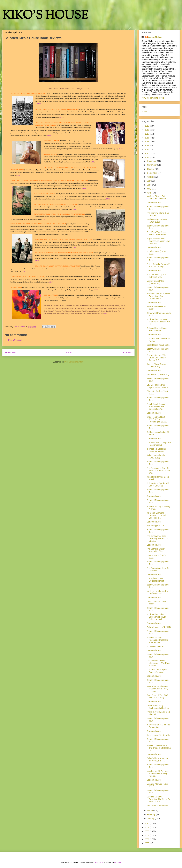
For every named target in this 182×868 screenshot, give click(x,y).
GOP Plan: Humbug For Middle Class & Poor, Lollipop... (157, 689)
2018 (147, 130)
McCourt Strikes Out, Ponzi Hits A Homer (157, 197)
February (151, 814)
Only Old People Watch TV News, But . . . (157, 759)
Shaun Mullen (155, 37)
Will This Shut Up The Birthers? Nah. (156, 276)
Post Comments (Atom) (74, 362)
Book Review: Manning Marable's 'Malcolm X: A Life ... (158, 322)
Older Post (127, 353)
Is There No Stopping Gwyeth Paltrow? (156, 450)
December (152, 161)
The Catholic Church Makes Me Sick (156, 550)
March (150, 811)
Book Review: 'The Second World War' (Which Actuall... (156, 617)
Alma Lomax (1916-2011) (158, 735)
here (106, 314)
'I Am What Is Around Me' (158, 806)
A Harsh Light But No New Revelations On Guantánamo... (158, 296)
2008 (147, 831)
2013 (147, 150)
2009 (147, 827)
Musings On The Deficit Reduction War (157, 593)
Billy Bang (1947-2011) (157, 526)
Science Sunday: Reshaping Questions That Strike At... (157, 640)
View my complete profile (153, 98)
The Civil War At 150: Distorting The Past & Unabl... (157, 538)
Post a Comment (15, 340)
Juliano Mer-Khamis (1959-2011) (156, 457)
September (152, 173)
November (152, 165)
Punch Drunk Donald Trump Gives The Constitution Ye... (156, 406)
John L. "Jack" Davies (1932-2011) (156, 365)
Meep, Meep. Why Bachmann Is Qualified (158, 707)
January (151, 818)
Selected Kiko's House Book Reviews (157, 329)
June (150, 185)
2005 (147, 843)
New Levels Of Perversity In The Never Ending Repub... (158, 773)
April (149, 193)
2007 (147, 835)
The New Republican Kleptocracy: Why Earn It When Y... (158, 663)
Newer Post (11, 353)
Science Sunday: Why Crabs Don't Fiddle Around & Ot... (157, 358)
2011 (147, 158)
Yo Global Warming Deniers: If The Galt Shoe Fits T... (157, 515)
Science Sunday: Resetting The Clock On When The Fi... (158, 799)
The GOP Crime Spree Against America (157, 671)
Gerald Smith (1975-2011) (158, 345)
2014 (147, 146)
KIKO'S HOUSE (45, 16)
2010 (147, 823)
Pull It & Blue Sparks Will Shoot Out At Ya (158, 485)
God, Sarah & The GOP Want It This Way (157, 696)
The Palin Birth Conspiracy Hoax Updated (159, 444)
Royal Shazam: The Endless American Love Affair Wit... (158, 241)
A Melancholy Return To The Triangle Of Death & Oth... (159, 748)
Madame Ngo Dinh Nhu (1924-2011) (157, 221)
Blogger (117, 862)
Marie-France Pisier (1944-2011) (156, 282)
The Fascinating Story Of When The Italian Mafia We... (158, 471)
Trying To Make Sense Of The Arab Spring (158, 265)
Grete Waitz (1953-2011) (158, 375)
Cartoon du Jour (154, 203)
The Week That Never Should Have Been (157, 233)
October (151, 169)
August (150, 177)
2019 (147, 126)
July (149, 181)
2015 (147, 142)
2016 (147, 138)
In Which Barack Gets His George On (158, 726)
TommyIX (99, 862)
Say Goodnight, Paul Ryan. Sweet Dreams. (158, 386)
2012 (147, 154)
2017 (147, 134)
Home (69, 353)
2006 (147, 839)
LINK (108, 199)
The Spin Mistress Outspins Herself (155, 580)
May (149, 189)
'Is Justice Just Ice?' (156, 646)
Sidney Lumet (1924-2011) (159, 627)
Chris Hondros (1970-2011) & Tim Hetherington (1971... (157, 419)
